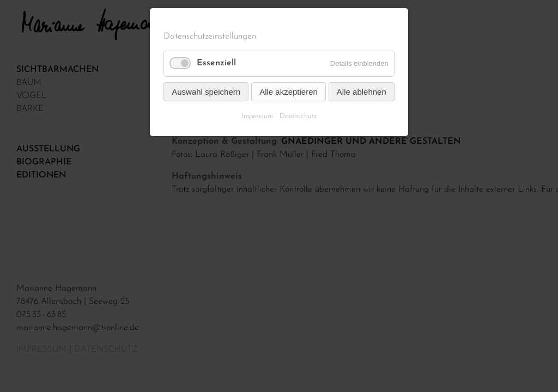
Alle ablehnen (362, 92)
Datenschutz (298, 116)
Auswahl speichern (206, 92)
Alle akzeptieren (289, 92)
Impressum (257, 116)
